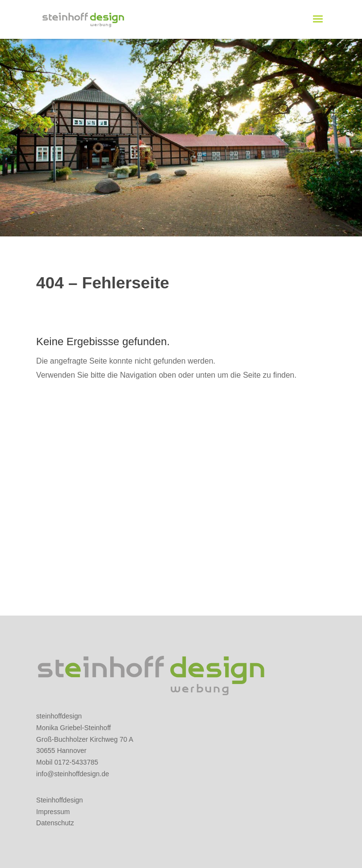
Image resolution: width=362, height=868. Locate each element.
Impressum (53, 812)
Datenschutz (55, 823)
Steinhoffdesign (60, 800)
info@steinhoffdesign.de (73, 774)
